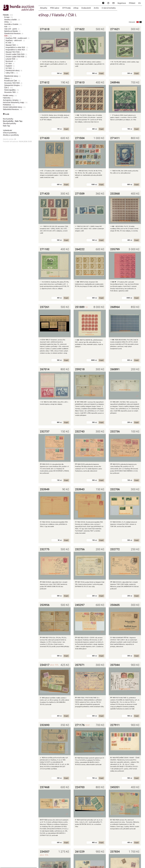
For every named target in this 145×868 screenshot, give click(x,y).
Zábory (7, 78)
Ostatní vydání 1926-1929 (15, 54)
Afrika (6, 22)
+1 (67, 56)
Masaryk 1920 (11, 45)
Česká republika (10, 90)
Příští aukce (55, 8)
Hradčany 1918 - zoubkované (16, 38)
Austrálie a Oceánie (11, 24)
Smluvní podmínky (10, 133)
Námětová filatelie (11, 31)
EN (139, 3)
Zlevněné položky (9, 123)
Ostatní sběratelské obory (13, 107)
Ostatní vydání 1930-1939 (15, 57)
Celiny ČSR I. (10, 73)
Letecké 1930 (10, 59)
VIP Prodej (66, 8)
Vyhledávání (7, 130)
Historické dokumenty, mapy (14, 102)
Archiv (96, 8)
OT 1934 (9, 64)
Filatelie (6, 15)
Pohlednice (7, 105)
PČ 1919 (8, 43)
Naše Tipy (6, 126)
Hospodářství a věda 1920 (16, 47)
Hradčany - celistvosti (14, 40)
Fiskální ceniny (8, 96)
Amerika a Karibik (10, 20)
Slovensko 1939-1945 (12, 83)
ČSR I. (6, 36)
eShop (76, 8)
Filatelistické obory (13, 71)
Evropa (7, 17)
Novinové (9, 61)
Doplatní (9, 66)
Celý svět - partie (11, 29)
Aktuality (44, 8)
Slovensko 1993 (10, 92)
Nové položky (8, 119)
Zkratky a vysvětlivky (11, 135)
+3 (137, 814)
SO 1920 (9, 68)
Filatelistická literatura (12, 34)
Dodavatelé (86, 8)
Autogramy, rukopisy (11, 100)
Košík (6, 114)
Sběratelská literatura (11, 109)
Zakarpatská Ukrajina (12, 85)
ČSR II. (7, 88)
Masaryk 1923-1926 (13, 52)
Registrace (122, 3)
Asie (6, 27)
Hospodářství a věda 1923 (15, 50)
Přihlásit (132, 3)
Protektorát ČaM (11, 81)
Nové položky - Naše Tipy (13, 121)
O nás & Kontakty (109, 8)
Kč (61, 73)
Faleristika (7, 98)
